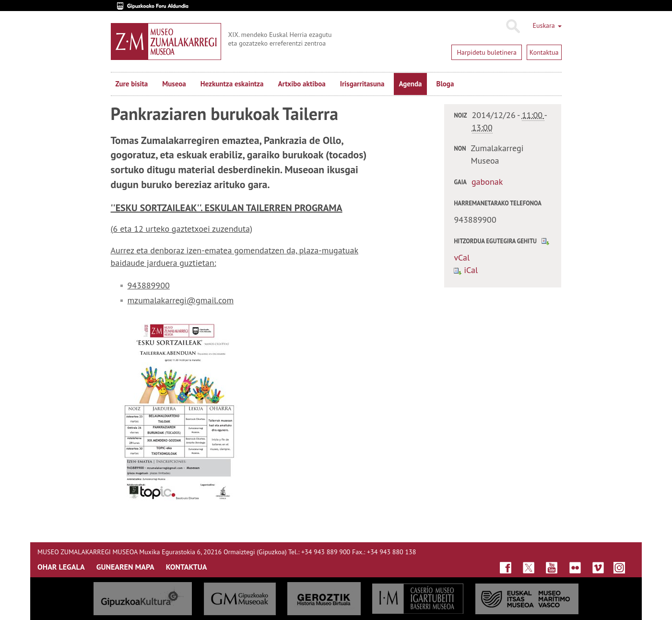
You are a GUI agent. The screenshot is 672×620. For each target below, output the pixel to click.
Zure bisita (132, 84)
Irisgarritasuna (362, 84)
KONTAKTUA (187, 567)
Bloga (445, 84)
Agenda (410, 84)
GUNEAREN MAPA (125, 567)
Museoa (174, 84)
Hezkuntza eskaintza (232, 84)
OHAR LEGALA (61, 567)
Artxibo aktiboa (301, 84)
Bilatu (513, 26)
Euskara (547, 25)
